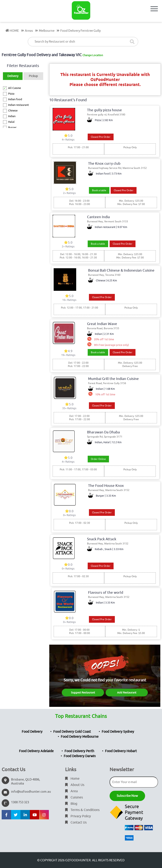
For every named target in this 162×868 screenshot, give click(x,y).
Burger (12, 127)
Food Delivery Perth (79, 751)
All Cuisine (15, 88)
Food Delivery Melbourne (80, 737)
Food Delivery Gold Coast (72, 732)
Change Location (93, 55)
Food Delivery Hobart (121, 751)
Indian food (15, 99)
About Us (75, 785)
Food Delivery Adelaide (36, 751)
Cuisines (74, 797)
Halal (11, 122)
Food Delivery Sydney (118, 732)
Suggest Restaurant (83, 693)
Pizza (11, 94)
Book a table (99, 190)
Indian (12, 116)
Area (71, 791)
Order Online (98, 459)
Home (72, 779)
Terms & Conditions (82, 810)
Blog (71, 804)
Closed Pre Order (101, 137)
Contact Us (76, 822)
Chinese (13, 111)
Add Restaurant (127, 693)
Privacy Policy (78, 816)
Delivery (13, 76)
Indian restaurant (18, 105)
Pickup (33, 76)
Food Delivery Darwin (80, 756)
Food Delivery (32, 732)
